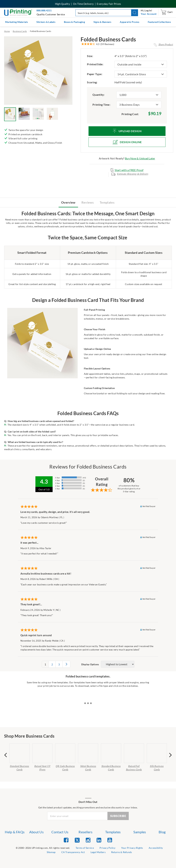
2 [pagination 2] (52, 664)
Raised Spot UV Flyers (42, 768)
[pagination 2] (66, 664)
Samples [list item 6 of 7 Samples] (140, 832)
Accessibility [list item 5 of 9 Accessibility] (156, 848)
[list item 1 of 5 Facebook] (66, 840)
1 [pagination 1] (45, 664)
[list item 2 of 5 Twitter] (77, 840)
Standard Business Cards (19, 768)
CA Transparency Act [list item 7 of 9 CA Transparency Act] (73, 852)
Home (7, 31)
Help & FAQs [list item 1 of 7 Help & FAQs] (15, 832)
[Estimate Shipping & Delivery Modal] (130, 175)
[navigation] (149, 14)
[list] (43, 848)
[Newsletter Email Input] (77, 816)
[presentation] (6, 755)
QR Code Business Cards (65, 768)
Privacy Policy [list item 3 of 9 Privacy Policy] (108, 848)
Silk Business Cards (157, 768)
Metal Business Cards (88, 768)
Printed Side (95, 64)
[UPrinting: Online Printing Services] (18, 12)
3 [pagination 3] (59, 664)
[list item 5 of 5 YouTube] (110, 840)
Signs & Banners (102, 22)
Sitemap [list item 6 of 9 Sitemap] (51, 852)
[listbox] (141, 64)
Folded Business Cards (108, 39)
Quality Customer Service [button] (51, 14)
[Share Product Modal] (163, 44)
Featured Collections (159, 22)
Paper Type (95, 74)
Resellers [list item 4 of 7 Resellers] (86, 832)
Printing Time (101, 105)
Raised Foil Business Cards (134, 768)
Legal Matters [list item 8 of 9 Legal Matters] (98, 852)
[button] (135, 13)
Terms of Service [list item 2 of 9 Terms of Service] (85, 848)
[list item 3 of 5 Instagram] (88, 840)
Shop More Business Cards (29, 736)
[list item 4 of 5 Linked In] (99, 840)
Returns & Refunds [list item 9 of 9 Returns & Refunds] (122, 852)
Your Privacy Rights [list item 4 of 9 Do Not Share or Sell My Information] (132, 848)
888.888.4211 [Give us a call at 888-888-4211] (44, 10)
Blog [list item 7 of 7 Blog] (162, 832)
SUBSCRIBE (118, 816)
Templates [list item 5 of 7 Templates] (113, 832)
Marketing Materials (16, 22)
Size (90, 56)
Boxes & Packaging (74, 22)
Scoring (92, 82)
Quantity (98, 95)
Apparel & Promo (130, 22)
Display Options (90, 664)
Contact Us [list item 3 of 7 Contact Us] (60, 832)
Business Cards (20, 31)
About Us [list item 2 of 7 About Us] (36, 832)
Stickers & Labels (46, 22)
